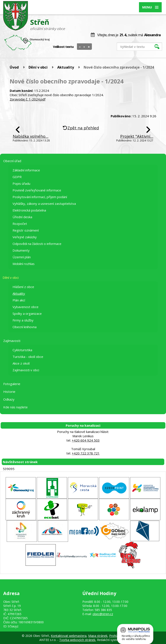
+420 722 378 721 (86, 453)
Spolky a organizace (27, 313)
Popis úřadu (21, 183)
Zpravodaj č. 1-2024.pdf (28, 99)
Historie (9, 392)
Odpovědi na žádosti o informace (37, 244)
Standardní (84, 47)
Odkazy (9, 399)
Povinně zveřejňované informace (37, 190)
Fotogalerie (12, 384)
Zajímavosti (12, 341)
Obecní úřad (12, 161)
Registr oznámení (26, 230)
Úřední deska (22, 217)
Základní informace (26, 170)
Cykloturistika (22, 350)
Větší (89, 47)
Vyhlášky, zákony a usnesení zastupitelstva (44, 204)
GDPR (17, 177)
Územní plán (22, 257)
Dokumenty (21, 250)
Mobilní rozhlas (24, 264)
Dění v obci (38, 67)
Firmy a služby (23, 320)
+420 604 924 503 (86, 440)
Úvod (14, 67)
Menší (80, 47)
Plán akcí (19, 300)
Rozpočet (20, 224)
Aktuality (66, 67)
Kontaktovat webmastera (69, 636)
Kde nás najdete (15, 407)
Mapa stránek (98, 636)
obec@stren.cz (103, 614)
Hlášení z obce (23, 287)
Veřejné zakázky (25, 237)
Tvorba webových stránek (77, 640)
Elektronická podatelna (29, 210)
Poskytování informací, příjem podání (40, 197)
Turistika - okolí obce (28, 357)
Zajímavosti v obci (26, 370)
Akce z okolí (21, 363)
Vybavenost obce (26, 307)
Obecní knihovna (25, 327)
